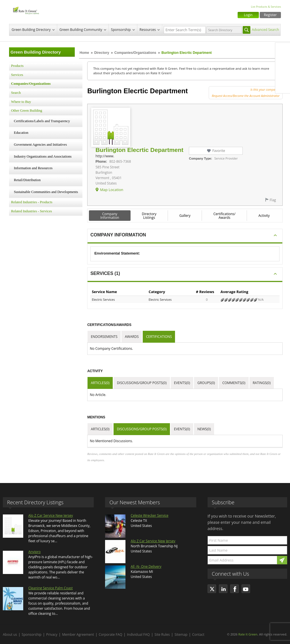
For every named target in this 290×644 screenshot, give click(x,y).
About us (10, 635)
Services (17, 75)
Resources (148, 30)
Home (84, 53)
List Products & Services (266, 7)
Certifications (159, 337)
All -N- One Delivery (146, 566)
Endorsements (104, 337)
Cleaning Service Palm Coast (51, 588)
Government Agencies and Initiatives (40, 145)
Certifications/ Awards (224, 216)
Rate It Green (248, 634)
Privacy (52, 635)
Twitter (283, 62)
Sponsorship (121, 30)
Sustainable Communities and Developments (46, 192)
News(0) (204, 429)
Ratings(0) (262, 383)
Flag (273, 200)
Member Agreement (78, 635)
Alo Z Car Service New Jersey (51, 515)
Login (248, 15)
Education (21, 133)
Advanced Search (265, 30)
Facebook (283, 50)
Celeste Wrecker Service (149, 515)
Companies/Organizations (135, 53)
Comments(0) (234, 383)
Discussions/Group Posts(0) (142, 383)
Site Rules (162, 635)
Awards (132, 337)
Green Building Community (81, 30)
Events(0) (182, 383)
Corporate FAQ (111, 635)
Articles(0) (100, 383)
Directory (102, 53)
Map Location (112, 190)
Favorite (219, 151)
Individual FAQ (138, 635)
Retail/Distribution (27, 180)
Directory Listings (149, 216)
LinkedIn (283, 74)
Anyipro (34, 552)
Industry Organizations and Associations (43, 156)
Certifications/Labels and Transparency (42, 121)
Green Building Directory (31, 30)
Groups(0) (206, 383)
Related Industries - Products (32, 202)
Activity (264, 216)
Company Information (110, 216)
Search (16, 93)
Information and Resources (33, 168)
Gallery (185, 216)
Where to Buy (21, 102)
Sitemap (181, 635)
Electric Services (103, 299)
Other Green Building (27, 111)
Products (17, 66)
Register (270, 15)
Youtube (283, 86)
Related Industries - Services (31, 211)
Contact (198, 635)
